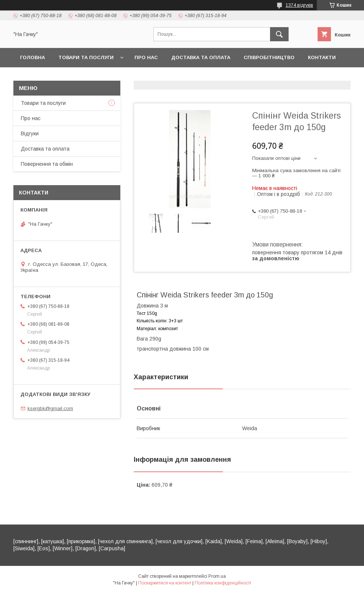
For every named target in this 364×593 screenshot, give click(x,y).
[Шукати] (279, 34)
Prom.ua (217, 576)
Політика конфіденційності (223, 583)
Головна (32, 57)
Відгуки (30, 133)
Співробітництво (269, 57)
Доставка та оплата (201, 57)
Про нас (146, 57)
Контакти (322, 57)
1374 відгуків (299, 5)
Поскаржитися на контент (165, 583)
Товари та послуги (86, 57)
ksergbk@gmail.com (50, 408)
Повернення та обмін (47, 164)
